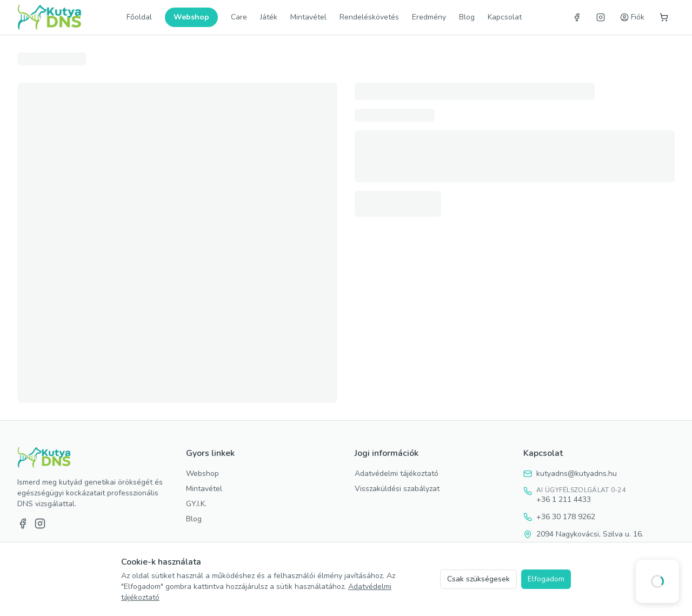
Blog (467, 17)
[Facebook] (577, 17)
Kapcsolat (505, 17)
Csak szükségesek (478, 579)
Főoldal (139, 17)
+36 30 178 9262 (566, 517)
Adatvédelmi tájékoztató (397, 473)
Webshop (191, 17)
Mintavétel (308, 17)
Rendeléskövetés (369, 17)
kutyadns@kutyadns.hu (577, 473)
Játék (269, 17)
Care (239, 17)
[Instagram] (601, 17)
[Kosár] (664, 17)
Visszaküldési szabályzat (397, 489)
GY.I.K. (196, 504)
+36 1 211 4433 (564, 499)
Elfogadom (546, 579)
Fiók (632, 17)
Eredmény (429, 17)
